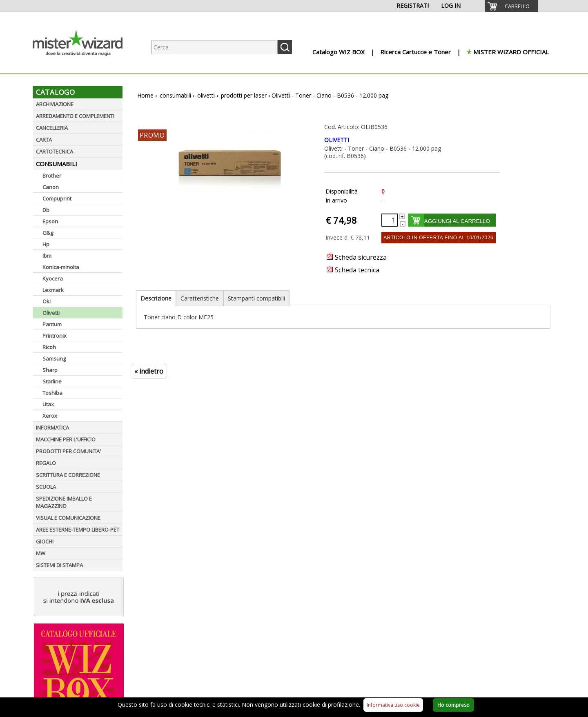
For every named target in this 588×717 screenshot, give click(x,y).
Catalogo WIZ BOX (339, 52)
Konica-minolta (61, 267)
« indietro (149, 371)
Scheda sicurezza (357, 257)
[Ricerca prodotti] (214, 47)
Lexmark (53, 290)
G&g (48, 233)
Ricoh (49, 347)
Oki (47, 301)
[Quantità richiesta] (390, 220)
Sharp (50, 370)
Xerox (50, 416)
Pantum (52, 324)
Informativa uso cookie (393, 705)
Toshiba (52, 393)
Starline (52, 381)
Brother (52, 176)
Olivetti (51, 313)
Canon (51, 187)
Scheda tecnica (353, 270)
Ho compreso (453, 705)
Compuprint (57, 198)
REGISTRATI (413, 6)
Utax (48, 404)
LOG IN (451, 6)
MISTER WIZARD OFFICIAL (511, 52)
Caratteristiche (200, 298)
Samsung (54, 358)
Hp (46, 244)
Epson (50, 221)
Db (46, 210)
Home (145, 95)
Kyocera (53, 278)
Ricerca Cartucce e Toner (415, 52)
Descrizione (156, 298)
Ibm (47, 256)
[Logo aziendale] (84, 66)
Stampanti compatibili (256, 298)
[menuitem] (512, 6)
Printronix (55, 336)
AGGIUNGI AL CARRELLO (457, 221)
